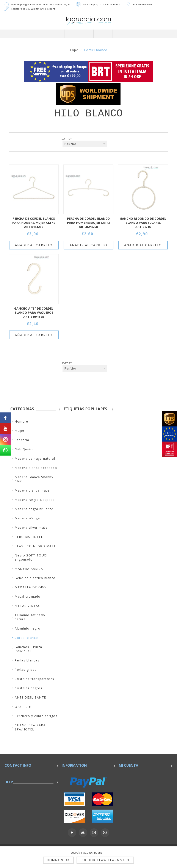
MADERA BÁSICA (29, 569)
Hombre (21, 421)
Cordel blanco (26, 638)
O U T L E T (25, 707)
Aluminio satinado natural (30, 617)
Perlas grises (26, 670)
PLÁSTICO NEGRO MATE (35, 546)
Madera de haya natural (35, 458)
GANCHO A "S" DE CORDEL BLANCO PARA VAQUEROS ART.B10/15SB (34, 313)
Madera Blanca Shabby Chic (34, 479)
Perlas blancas (27, 660)
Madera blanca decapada (36, 468)
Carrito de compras (98, 34)
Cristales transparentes (34, 679)
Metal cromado (28, 596)
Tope (74, 50)
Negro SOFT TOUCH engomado (32, 557)
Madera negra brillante (34, 509)
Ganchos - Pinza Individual (28, 649)
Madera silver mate (31, 527)
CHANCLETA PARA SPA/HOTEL (30, 727)
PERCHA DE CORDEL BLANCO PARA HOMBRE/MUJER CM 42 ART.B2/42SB (88, 223)
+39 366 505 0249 (142, 4)
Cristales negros (28, 688)
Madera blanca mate (32, 490)
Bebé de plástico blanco (35, 578)
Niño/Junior (24, 449)
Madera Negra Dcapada (35, 500)
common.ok (58, 860)
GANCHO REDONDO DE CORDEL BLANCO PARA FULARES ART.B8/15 (143, 223)
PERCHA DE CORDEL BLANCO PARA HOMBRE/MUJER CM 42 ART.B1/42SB (34, 223)
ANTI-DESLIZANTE (30, 697)
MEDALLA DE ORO (30, 587)
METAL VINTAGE (29, 606)
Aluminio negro (27, 628)
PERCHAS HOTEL (29, 537)
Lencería (22, 440)
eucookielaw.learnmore (105, 860)
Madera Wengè (27, 518)
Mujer (20, 431)
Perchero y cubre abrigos (36, 716)
